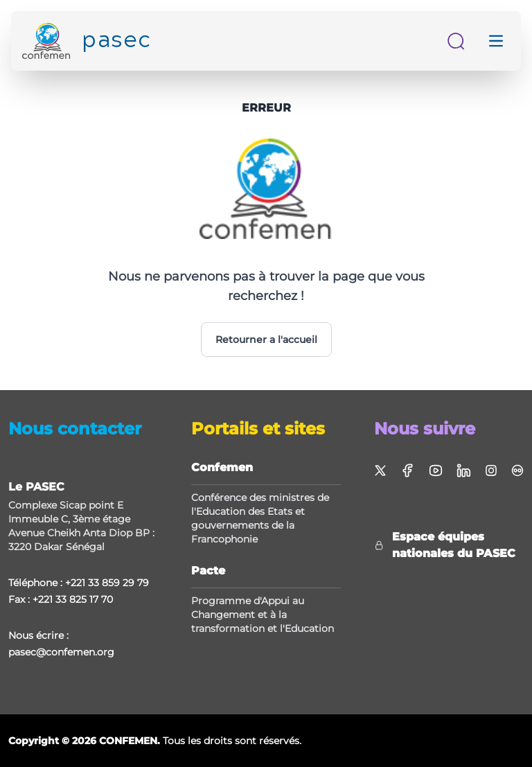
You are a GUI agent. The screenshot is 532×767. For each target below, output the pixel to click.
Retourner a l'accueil (266, 340)
